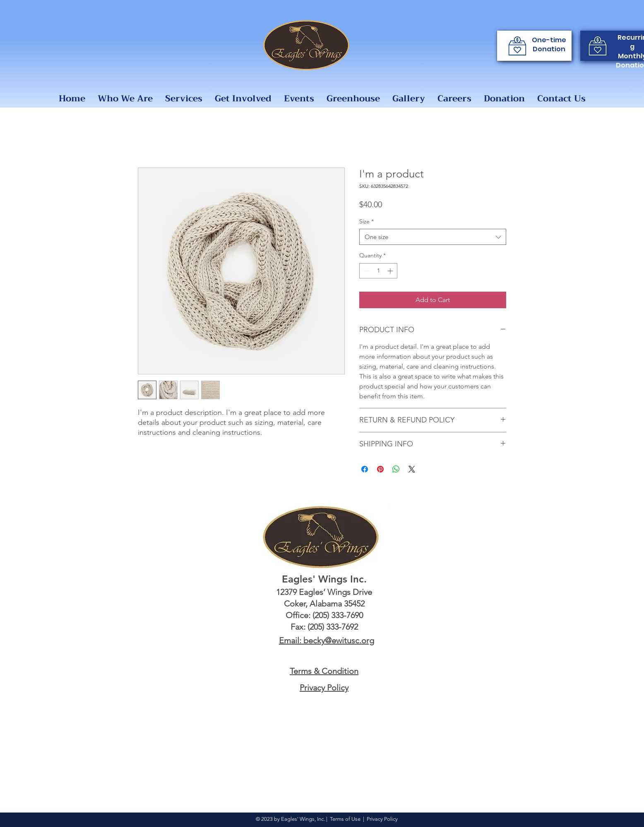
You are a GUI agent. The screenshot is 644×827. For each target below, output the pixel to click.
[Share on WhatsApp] (396, 469)
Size (366, 221)
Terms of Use (345, 819)
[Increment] (391, 271)
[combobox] (433, 237)
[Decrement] (366, 271)
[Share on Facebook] (365, 469)
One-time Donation (549, 44)
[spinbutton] (378, 271)
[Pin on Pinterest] (380, 469)
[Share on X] (412, 469)
